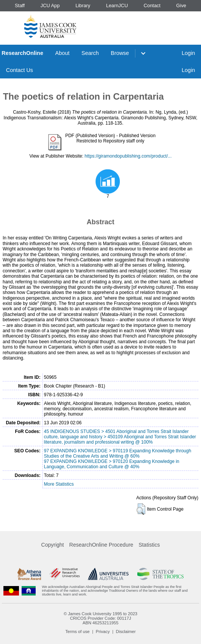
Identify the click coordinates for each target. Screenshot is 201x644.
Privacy (103, 631)
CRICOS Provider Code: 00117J (100, 618)
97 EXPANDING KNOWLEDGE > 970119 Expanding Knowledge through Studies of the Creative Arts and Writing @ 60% (118, 453)
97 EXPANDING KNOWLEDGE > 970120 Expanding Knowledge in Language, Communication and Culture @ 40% (112, 464)
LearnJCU (117, 5)
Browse (120, 53)
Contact (152, 5)
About (63, 53)
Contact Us (20, 70)
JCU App (50, 5)
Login (188, 53)
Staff (20, 5)
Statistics (149, 545)
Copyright (53, 545)
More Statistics (59, 484)
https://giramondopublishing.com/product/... (128, 156)
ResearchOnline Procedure (101, 545)
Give (181, 5)
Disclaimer (126, 631)
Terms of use (77, 631)
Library (83, 5)
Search (90, 53)
